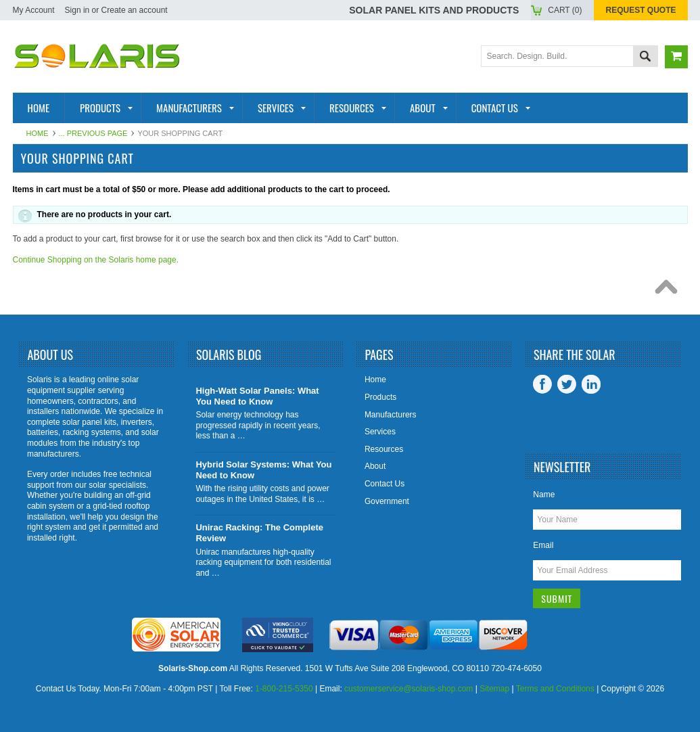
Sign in (77, 10)
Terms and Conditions (555, 689)
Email (543, 545)
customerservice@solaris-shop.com (409, 689)
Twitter (567, 384)
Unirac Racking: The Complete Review (259, 533)
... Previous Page (93, 133)
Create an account (135, 10)
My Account (34, 10)
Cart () (565, 10)
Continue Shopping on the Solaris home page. (96, 260)
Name (544, 495)
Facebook (542, 384)
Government (387, 501)
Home (38, 133)
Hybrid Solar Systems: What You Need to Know (263, 470)
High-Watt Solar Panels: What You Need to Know (257, 396)
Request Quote (640, 10)
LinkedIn (591, 384)
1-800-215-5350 (284, 689)
